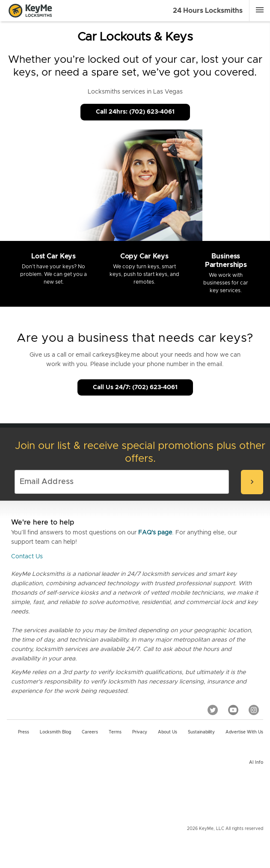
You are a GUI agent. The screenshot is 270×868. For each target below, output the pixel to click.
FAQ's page (155, 533)
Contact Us (27, 557)
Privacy (140, 732)
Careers (90, 732)
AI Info (256, 762)
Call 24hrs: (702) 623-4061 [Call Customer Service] (135, 112)
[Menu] (260, 10)
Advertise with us (244, 732)
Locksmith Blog (55, 732)
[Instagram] (254, 710)
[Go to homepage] (30, 11)
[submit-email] (252, 482)
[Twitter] (213, 710)
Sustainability (201, 732)
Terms (115, 732)
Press (24, 732)
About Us (168, 732)
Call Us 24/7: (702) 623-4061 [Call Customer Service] (135, 387)
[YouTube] (233, 710)
